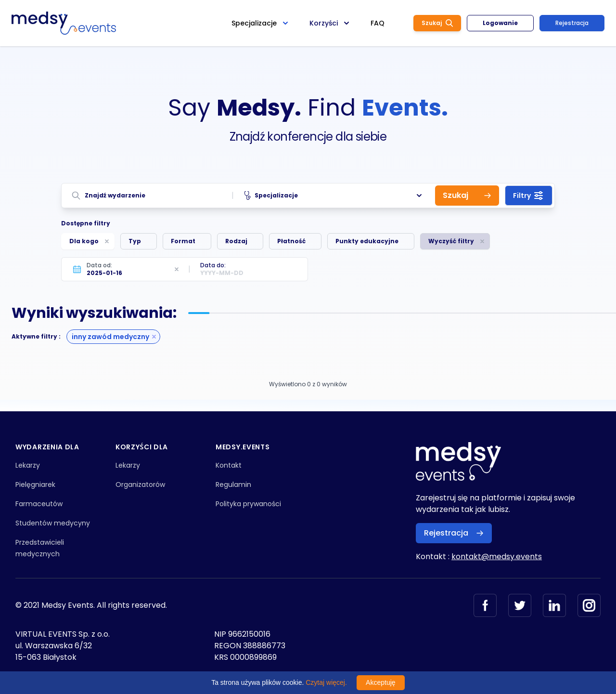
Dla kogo (84, 241)
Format (183, 241)
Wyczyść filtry (451, 241)
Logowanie (500, 23)
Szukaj (437, 23)
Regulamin (233, 484)
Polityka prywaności (248, 504)
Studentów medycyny (53, 523)
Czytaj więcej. (326, 682)
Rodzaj (236, 241)
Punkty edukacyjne (367, 241)
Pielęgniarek (35, 484)
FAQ (378, 23)
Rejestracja (572, 23)
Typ (135, 241)
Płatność (291, 241)
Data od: (99, 265)
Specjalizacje (334, 196)
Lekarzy (28, 465)
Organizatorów (140, 484)
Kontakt (229, 465)
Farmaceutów (39, 504)
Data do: (213, 265)
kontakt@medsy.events (497, 557)
